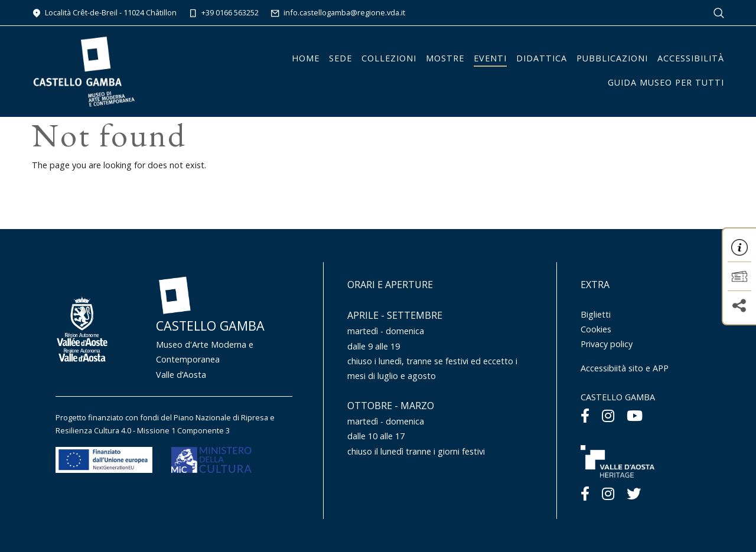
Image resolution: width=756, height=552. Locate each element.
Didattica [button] (542, 58)
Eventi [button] (490, 58)
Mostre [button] (445, 58)
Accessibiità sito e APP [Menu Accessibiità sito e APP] (625, 368)
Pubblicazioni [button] (612, 58)
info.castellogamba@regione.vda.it (338, 12)
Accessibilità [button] (691, 58)
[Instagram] (608, 415)
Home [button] (306, 58)
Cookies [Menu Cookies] (596, 329)
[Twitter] (634, 493)
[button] (739, 247)
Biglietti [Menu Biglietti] (596, 314)
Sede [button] (340, 58)
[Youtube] (635, 415)
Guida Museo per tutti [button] (666, 82)
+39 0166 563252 (224, 12)
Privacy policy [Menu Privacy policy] (607, 344)
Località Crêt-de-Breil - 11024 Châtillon (104, 12)
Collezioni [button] (389, 58)
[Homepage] (84, 70)
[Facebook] (585, 415)
